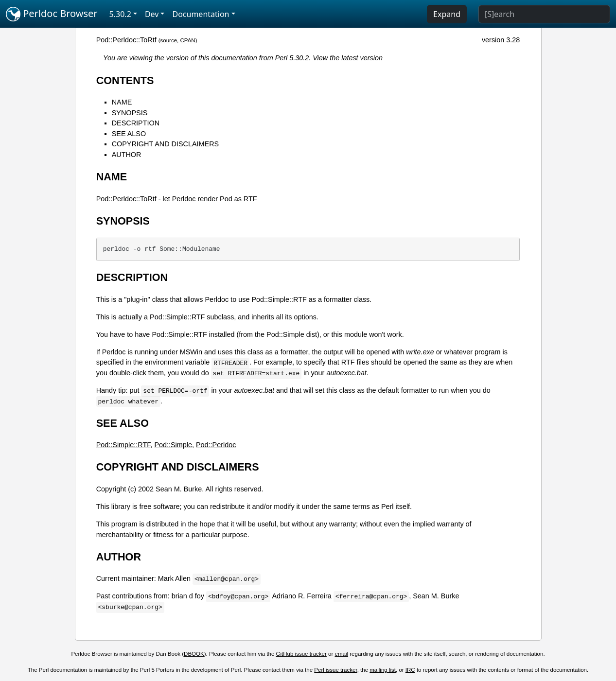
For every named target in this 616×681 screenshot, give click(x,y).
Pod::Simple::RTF (123, 445)
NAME (122, 102)
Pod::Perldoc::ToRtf (126, 40)
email (342, 654)
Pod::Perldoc (216, 445)
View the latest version (348, 58)
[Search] (544, 14)
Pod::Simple (173, 445)
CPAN (188, 40)
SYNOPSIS (130, 113)
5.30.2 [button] (120, 14)
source (169, 40)
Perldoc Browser (52, 14)
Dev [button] (152, 14)
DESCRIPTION (136, 123)
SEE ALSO (129, 134)
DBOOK (194, 654)
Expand (447, 14)
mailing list (383, 670)
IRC (410, 670)
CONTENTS (125, 80)
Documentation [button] (201, 14)
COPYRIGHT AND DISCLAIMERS (165, 144)
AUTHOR (127, 155)
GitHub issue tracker (301, 654)
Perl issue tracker (335, 670)
